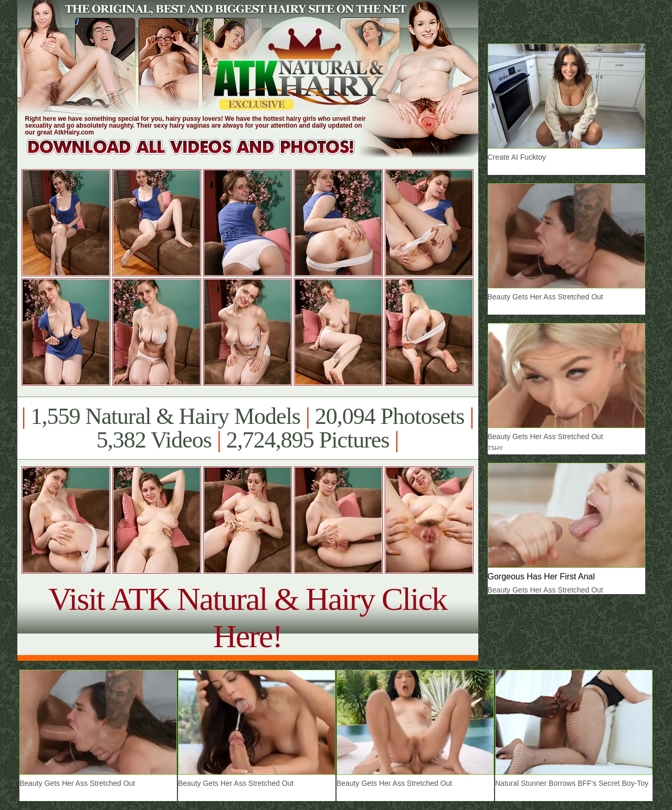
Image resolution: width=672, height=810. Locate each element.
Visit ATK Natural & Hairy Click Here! (248, 617)
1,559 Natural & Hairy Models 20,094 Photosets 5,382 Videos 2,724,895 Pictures (248, 428)
